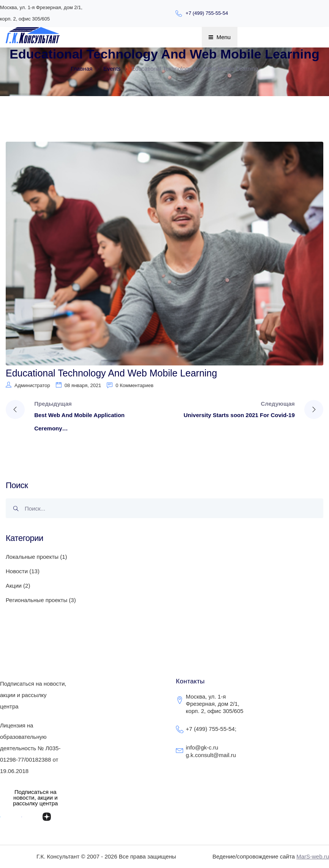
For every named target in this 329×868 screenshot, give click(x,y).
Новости (17, 571)
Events (113, 69)
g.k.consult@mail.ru (211, 755)
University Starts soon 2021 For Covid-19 (239, 415)
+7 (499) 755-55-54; (211, 729)
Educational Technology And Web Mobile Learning (111, 373)
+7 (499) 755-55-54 (207, 13)
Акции (14, 586)
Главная (81, 69)
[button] (36, 798)
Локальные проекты (32, 557)
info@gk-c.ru (202, 747)
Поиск (18, 511)
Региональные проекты (36, 600)
